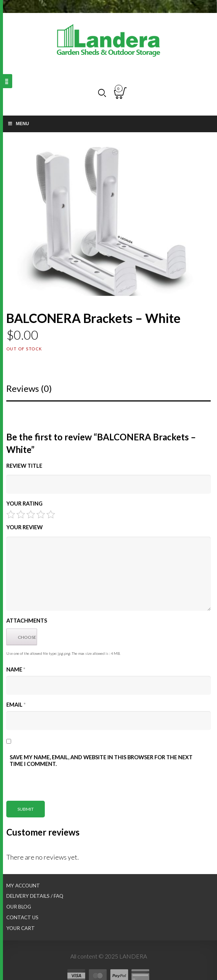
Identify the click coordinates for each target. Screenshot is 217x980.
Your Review (24, 527)
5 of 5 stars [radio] (51, 514)
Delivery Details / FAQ (35, 896)
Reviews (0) (29, 388)
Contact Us (22, 917)
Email (16, 705)
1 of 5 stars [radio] (11, 514)
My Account (23, 886)
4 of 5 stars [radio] (41, 514)
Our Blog (19, 907)
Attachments (27, 621)
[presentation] (63, 786)
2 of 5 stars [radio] (21, 514)
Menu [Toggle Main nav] (18, 124)
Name (16, 669)
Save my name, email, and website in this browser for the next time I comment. (101, 761)
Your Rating (24, 504)
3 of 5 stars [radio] (31, 514)
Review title (24, 466)
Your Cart (21, 928)
